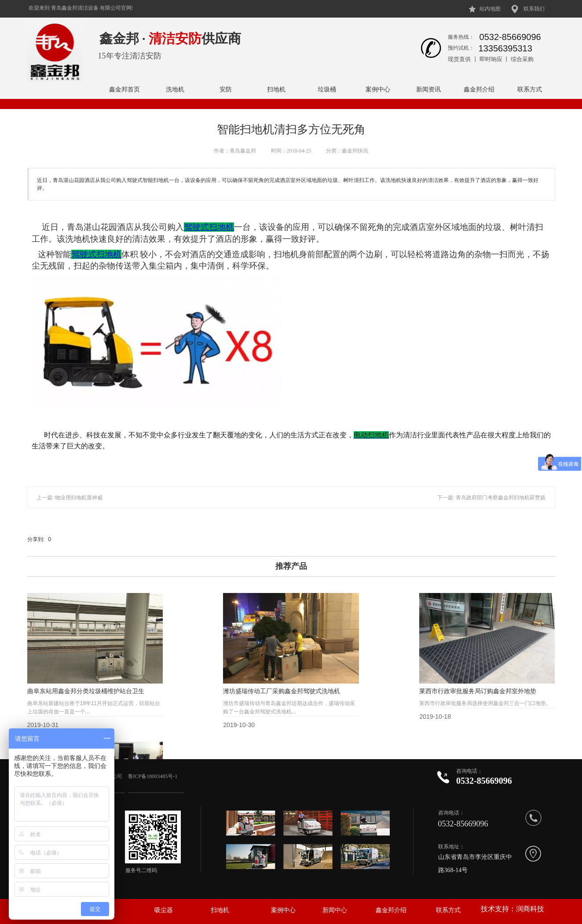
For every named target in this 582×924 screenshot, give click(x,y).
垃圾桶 (327, 89)
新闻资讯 (428, 89)
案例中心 (378, 89)
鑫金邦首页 (124, 89)
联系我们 (534, 9)
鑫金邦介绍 (479, 89)
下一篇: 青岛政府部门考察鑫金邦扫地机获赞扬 (492, 498)
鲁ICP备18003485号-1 (154, 776)
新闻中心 (335, 910)
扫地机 (276, 89)
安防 (226, 89)
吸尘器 (164, 910)
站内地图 (490, 9)
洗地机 (175, 89)
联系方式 (530, 89)
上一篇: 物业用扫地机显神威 (70, 498)
